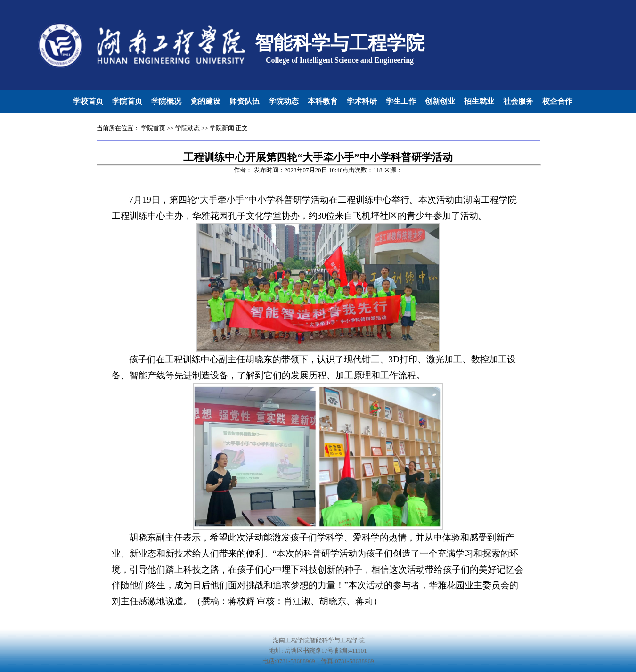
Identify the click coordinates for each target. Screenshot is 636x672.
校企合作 (557, 101)
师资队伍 (245, 101)
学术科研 (362, 101)
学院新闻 (222, 128)
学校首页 (88, 101)
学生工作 (401, 101)
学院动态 (284, 101)
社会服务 (518, 101)
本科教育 (323, 101)
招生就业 (479, 101)
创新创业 (440, 101)
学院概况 (166, 101)
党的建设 (205, 101)
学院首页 (127, 101)
